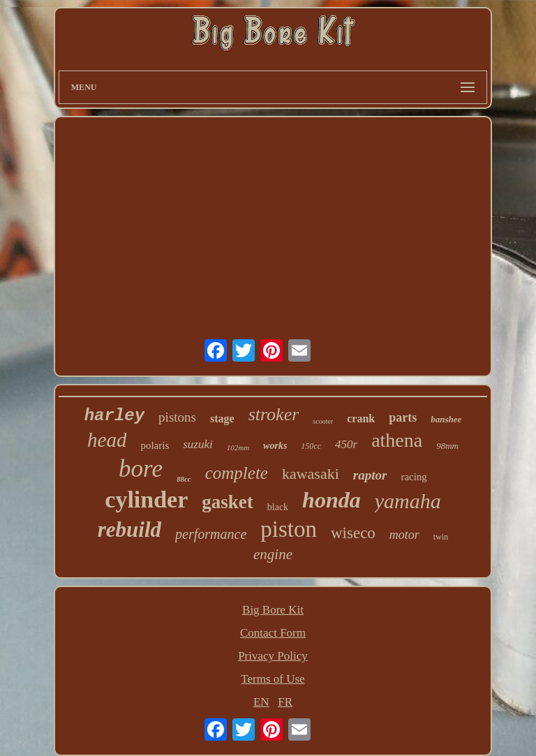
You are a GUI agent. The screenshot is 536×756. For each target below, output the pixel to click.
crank (361, 418)
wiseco (353, 533)
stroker (274, 414)
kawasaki (311, 474)
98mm (447, 446)
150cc (311, 446)
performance (211, 534)
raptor (370, 475)
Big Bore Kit (273, 610)
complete (237, 473)
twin (441, 537)
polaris (155, 445)
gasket (228, 502)
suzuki (198, 444)
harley (114, 416)
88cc (184, 479)
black (278, 507)
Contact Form (273, 633)
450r (346, 444)
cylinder (146, 499)
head (107, 440)
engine (273, 554)
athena (397, 440)
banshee (446, 419)
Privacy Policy (273, 656)
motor (404, 535)
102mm (238, 447)
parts (403, 417)
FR (285, 702)
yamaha (408, 501)
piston (289, 529)
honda (332, 500)
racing (414, 477)
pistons (177, 417)
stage (222, 418)
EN (261, 702)
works (275, 446)
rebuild (129, 529)
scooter (323, 421)
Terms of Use (273, 679)
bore (141, 469)
